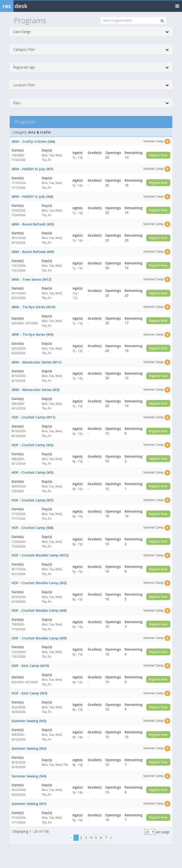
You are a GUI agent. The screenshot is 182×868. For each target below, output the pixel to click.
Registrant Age (91, 67)
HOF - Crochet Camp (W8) (32, 528)
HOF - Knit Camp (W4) (29, 693)
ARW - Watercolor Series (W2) (36, 390)
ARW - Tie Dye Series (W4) (32, 334)
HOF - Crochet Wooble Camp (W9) (39, 638)
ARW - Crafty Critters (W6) (33, 141)
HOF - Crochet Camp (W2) (32, 445)
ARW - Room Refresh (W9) (33, 252)
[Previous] (71, 838)
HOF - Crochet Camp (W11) (33, 417)
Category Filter (91, 50)
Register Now (158, 155)
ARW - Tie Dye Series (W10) (33, 307)
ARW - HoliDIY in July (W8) (32, 196)
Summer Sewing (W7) (29, 804)
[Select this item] (167, 141)
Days (91, 103)
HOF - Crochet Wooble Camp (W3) (39, 583)
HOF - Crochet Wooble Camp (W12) (40, 555)
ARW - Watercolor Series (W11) (36, 362)
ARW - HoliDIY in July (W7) (32, 169)
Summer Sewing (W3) (29, 748)
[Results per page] (150, 832)
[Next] (111, 838)
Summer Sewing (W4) (29, 776)
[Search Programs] (162, 21)
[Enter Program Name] (133, 21)
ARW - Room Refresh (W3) (33, 224)
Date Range (91, 32)
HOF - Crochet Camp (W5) (32, 472)
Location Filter (91, 85)
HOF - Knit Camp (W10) (30, 666)
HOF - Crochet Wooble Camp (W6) (39, 610)
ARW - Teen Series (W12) (31, 279)
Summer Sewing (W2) (29, 721)
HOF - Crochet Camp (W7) (32, 500)
